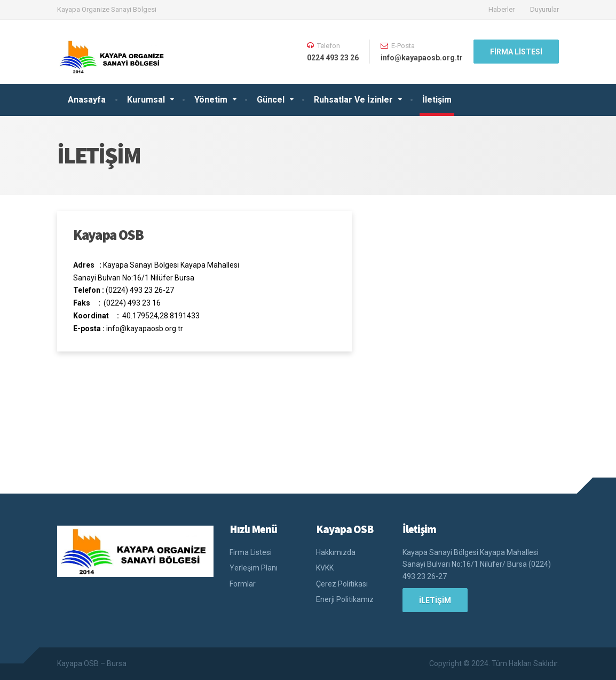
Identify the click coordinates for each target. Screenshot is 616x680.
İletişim (437, 100)
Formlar (243, 584)
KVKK (325, 568)
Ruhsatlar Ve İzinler (353, 100)
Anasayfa (87, 100)
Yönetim (211, 100)
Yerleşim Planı (254, 568)
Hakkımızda (336, 552)
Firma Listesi (516, 52)
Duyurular (544, 9)
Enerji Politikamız (345, 599)
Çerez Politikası (342, 584)
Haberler (502, 9)
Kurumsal (146, 100)
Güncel (271, 100)
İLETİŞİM (435, 600)
